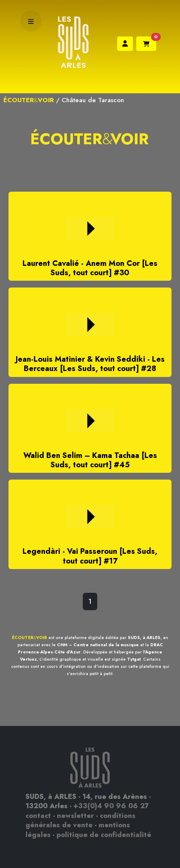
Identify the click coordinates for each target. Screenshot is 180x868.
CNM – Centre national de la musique (98, 645)
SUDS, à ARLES (144, 638)
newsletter (75, 816)
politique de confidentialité (104, 835)
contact (38, 816)
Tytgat (134, 659)
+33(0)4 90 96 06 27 (111, 806)
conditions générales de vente (80, 820)
